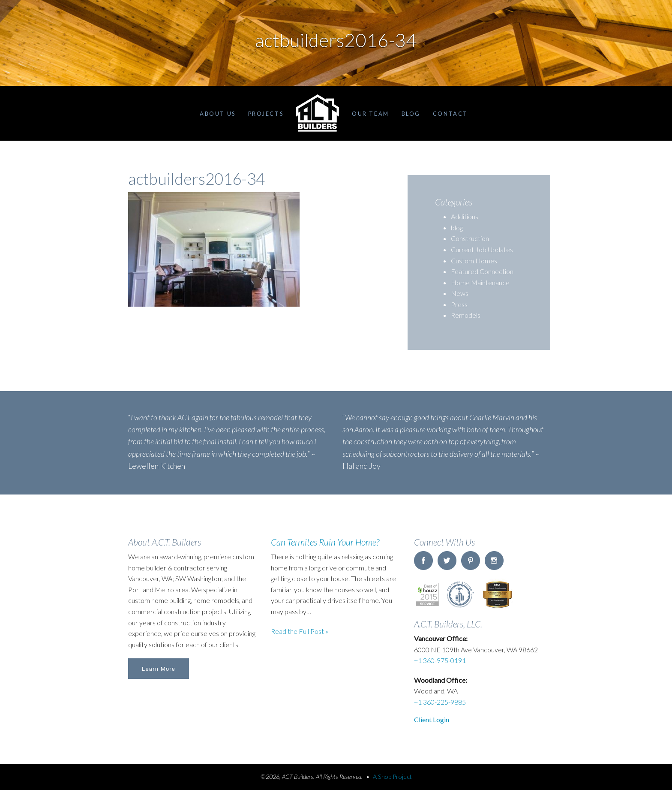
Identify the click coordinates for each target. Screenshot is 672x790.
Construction (470, 238)
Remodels (466, 315)
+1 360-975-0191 (440, 660)
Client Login (432, 719)
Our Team (370, 114)
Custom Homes (474, 261)
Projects (266, 114)
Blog (411, 114)
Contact (450, 114)
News (460, 293)
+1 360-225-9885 (440, 702)
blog (457, 228)
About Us (217, 114)
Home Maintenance (480, 282)
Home (318, 113)
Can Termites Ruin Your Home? (325, 542)
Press (459, 304)
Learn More (159, 669)
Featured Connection (482, 271)
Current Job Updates (482, 249)
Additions (465, 216)
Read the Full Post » (300, 631)
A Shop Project (392, 776)
